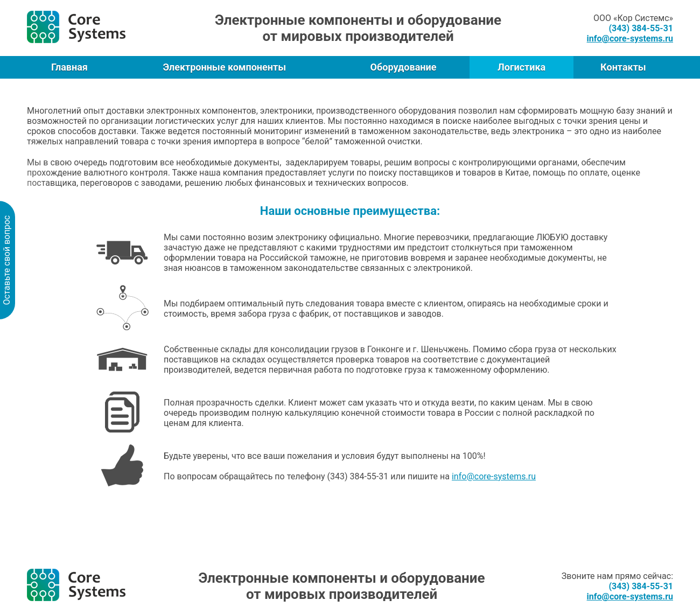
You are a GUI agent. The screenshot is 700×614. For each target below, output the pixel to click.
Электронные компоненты (224, 67)
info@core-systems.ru (494, 476)
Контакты (623, 67)
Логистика (521, 67)
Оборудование (404, 67)
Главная (69, 67)
